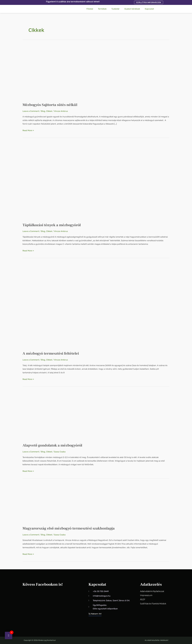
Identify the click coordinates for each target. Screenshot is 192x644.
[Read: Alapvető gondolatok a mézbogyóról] (59, 416)
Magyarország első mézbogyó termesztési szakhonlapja (69, 528)
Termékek (102, 9)
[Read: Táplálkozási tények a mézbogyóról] (85, 181)
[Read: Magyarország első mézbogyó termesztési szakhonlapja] (59, 503)
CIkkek (49, 111)
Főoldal (90, 9)
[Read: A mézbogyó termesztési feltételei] (65, 306)
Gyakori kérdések (132, 9)
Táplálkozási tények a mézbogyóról (52, 225)
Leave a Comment (31, 111)
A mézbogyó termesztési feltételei (51, 353)
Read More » (28, 130)
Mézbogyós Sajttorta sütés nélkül (50, 105)
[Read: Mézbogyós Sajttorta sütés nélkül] (46, 72)
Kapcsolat (149, 9)
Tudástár (115, 9)
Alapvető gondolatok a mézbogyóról (52, 445)
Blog (43, 111)
